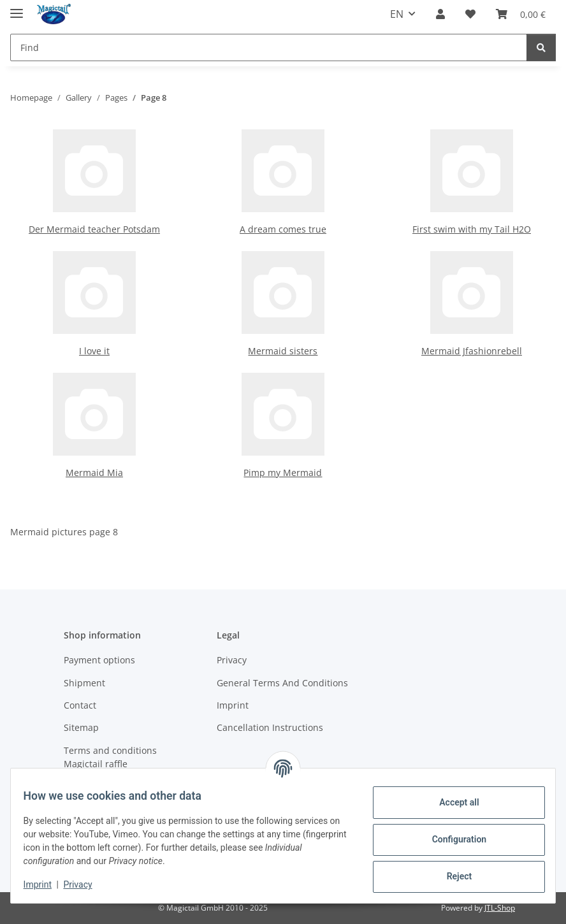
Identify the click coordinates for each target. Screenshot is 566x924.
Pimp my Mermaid (283, 473)
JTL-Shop (500, 908)
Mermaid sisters (283, 351)
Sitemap (81, 727)
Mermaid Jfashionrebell (472, 351)
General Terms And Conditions (282, 683)
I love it (94, 351)
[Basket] (521, 14)
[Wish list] (470, 14)
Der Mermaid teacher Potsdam (94, 229)
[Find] (269, 47)
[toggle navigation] (17, 8)
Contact (80, 705)
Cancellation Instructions (270, 727)
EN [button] (397, 14)
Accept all (451, 802)
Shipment (84, 683)
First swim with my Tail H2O (472, 229)
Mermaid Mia (94, 473)
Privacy (86, 884)
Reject (451, 876)
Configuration (451, 839)
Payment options (99, 660)
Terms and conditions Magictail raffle (110, 757)
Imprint (45, 884)
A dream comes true (283, 229)
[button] (440, 14)
